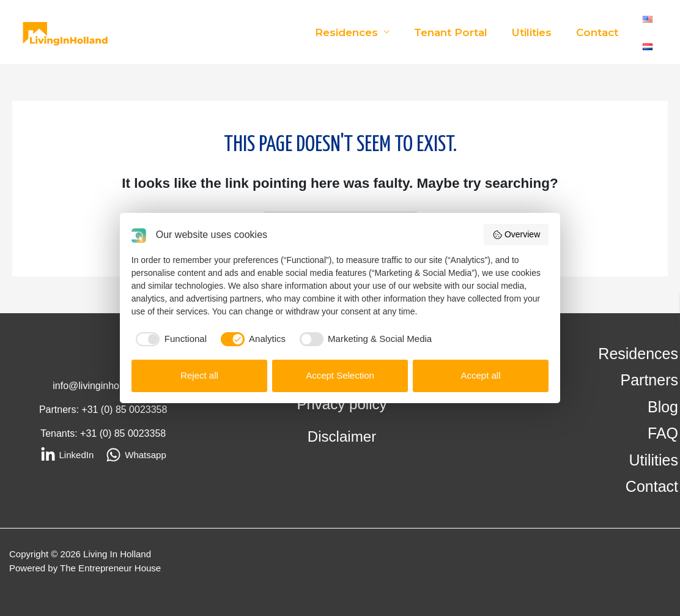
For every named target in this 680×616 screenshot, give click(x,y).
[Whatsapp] (136, 455)
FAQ (663, 434)
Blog (663, 407)
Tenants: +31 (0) (77, 433)
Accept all (480, 375)
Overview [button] (516, 235)
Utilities (537, 32)
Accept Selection (340, 375)
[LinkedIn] (67, 455)
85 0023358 (142, 410)
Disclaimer (342, 436)
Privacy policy (342, 404)
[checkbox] (169, 339)
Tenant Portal (460, 32)
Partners (649, 380)
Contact (599, 32)
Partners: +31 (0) (77, 410)
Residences (359, 32)
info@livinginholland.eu (103, 386)
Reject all (199, 375)
